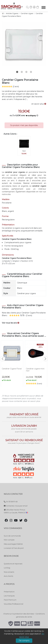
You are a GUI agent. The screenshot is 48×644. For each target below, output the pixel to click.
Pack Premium (10, 600)
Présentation (9, 592)
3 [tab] (26, 72)
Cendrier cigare (27, 13)
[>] (45, 359)
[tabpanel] (24, 44)
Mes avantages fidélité (13, 544)
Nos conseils (9, 572)
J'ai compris (24, 641)
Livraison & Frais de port (14, 548)
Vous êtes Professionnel (14, 604)
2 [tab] (22, 72)
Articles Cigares (12, 13)
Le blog (7, 568)
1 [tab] (17, 72)
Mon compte (9, 540)
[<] (3, 359)
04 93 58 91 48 (11, 502)
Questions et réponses (13, 564)
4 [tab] (31, 72)
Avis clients (8, 576)
